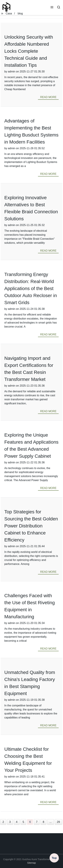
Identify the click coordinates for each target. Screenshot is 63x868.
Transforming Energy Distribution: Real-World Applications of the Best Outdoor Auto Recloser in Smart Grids (31, 288)
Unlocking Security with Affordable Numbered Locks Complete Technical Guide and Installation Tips (29, 51)
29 (58, 822)
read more (48, 97)
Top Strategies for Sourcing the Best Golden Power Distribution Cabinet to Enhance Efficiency (31, 526)
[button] (52, 8)
